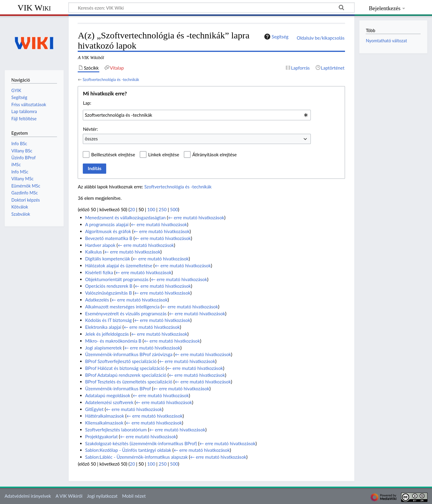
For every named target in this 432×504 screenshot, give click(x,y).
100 (151, 209)
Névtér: (90, 129)
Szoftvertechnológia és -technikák (111, 79)
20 (132, 209)
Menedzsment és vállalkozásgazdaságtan (126, 217)
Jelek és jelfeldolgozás (107, 334)
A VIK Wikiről (69, 496)
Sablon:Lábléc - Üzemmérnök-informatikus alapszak (136, 457)
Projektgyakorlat (102, 436)
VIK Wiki (34, 8)
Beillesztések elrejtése (113, 154)
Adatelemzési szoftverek (109, 402)
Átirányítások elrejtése (214, 154)
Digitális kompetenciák (108, 259)
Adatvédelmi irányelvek (28, 496)
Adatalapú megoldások (108, 395)
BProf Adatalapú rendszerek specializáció (126, 375)
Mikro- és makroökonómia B (113, 341)
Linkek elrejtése (164, 154)
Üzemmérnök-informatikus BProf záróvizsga (129, 354)
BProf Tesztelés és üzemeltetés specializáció (129, 382)
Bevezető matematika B (109, 238)
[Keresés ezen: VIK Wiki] (211, 7)
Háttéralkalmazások (105, 416)
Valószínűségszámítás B (109, 293)
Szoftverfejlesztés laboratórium (116, 430)
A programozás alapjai (107, 224)
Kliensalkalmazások (104, 423)
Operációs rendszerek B (109, 286)
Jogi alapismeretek (103, 348)
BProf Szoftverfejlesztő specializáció (121, 361)
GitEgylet (94, 409)
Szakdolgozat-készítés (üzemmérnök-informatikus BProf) (141, 443)
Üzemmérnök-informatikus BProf (118, 388)
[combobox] (197, 115)
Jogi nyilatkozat (102, 496)
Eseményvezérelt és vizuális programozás (126, 313)
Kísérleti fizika (99, 272)
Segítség (276, 37)
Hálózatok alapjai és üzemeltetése (119, 265)
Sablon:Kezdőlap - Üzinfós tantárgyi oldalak (128, 450)
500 (174, 209)
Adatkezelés (97, 300)
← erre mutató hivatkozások (196, 217)
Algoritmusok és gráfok (108, 231)
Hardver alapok (100, 245)
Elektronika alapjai (103, 327)
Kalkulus (94, 252)
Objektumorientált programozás (117, 279)
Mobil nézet (134, 496)
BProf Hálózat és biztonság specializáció (125, 368)
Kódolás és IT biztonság (108, 320)
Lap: (87, 103)
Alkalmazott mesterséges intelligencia (122, 307)
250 (163, 209)
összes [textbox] (91, 139)
